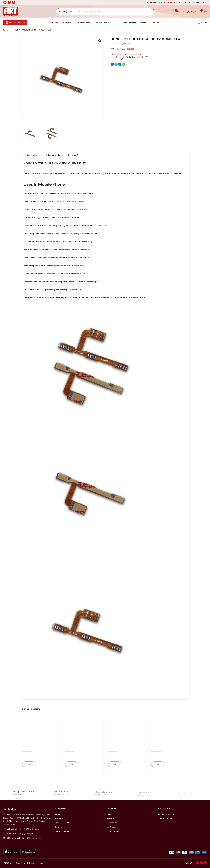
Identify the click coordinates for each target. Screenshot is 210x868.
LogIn (109, 814)
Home (55, 22)
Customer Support (126, 22)
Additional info (53, 155)
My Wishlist (112, 823)
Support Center (62, 831)
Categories (15, 22)
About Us (66, 22)
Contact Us (60, 827)
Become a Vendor (166, 814)
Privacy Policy (61, 818)
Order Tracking (200, 2)
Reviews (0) (74, 155)
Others (156, 22)
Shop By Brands (104, 22)
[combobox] (66, 12)
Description (32, 155)
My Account (112, 827)
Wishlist (188, 2)
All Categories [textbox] (65, 12)
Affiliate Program (166, 818)
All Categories (83, 22)
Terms (144, 22)
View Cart (111, 818)
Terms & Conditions (64, 823)
